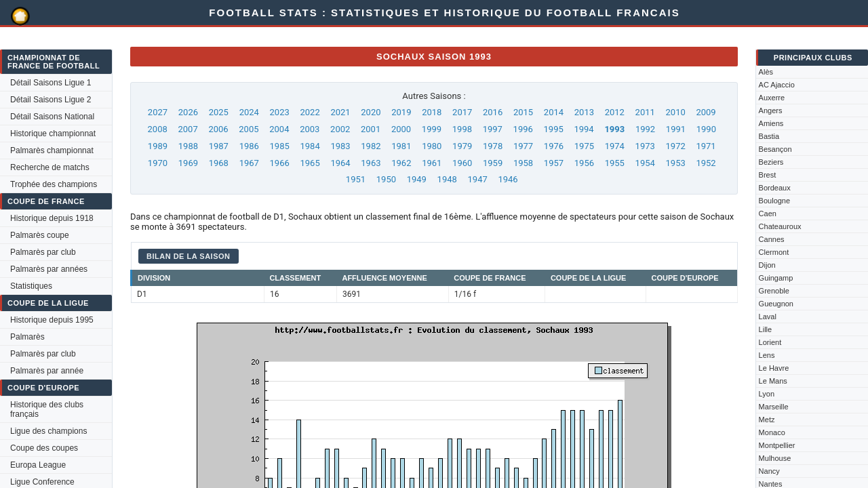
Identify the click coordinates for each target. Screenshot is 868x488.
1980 (432, 146)
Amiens (771, 123)
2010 (676, 112)
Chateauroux (780, 226)
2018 (432, 112)
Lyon (767, 394)
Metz (767, 420)
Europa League (38, 465)
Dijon (767, 265)
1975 (584, 146)
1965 (310, 163)
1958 (523, 163)
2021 (340, 112)
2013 (584, 112)
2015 (523, 112)
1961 (432, 163)
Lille (766, 329)
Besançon (775, 149)
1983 (340, 146)
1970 (158, 163)
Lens (767, 355)
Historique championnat (53, 134)
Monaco (772, 432)
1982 (371, 146)
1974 (615, 146)
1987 (219, 146)
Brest (768, 175)
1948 (447, 179)
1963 (371, 163)
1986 (249, 146)
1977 (523, 146)
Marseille (774, 407)
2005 (249, 129)
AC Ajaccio (777, 85)
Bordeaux (775, 188)
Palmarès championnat (52, 150)
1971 (706, 146)
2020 (371, 112)
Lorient (770, 342)
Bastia (769, 136)
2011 (645, 112)
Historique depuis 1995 (52, 320)
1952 (706, 163)
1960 (462, 163)
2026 (188, 112)
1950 (386, 179)
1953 (676, 163)
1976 (554, 146)
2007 (188, 129)
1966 (280, 163)
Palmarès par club (43, 252)
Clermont (774, 252)
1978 (493, 146)
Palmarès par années (49, 269)
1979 (462, 146)
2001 (371, 129)
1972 (676, 146)
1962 (401, 163)
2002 (340, 129)
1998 (462, 129)
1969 (188, 163)
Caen (768, 213)
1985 (280, 146)
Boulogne (775, 201)
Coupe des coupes (44, 448)
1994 (584, 129)
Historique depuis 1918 (52, 218)
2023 (280, 112)
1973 (645, 146)
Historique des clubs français (47, 409)
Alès (766, 72)
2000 (401, 129)
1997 (493, 129)
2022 (310, 112)
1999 (432, 129)
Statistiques (31, 286)
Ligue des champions (48, 431)
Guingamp (776, 278)
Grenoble (774, 291)
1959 (493, 163)
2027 (158, 112)
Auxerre (772, 98)
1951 (356, 179)
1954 (645, 163)
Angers (771, 110)
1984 (310, 146)
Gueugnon (776, 304)
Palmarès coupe (40, 235)
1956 (584, 163)
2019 (401, 112)
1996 (523, 129)
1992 (645, 129)
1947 (478, 179)
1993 (614, 129)
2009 (706, 112)
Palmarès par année (47, 371)
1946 (508, 179)
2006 (218, 129)
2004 (279, 129)
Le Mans (773, 381)
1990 (706, 129)
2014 (554, 112)
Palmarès (27, 337)
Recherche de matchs (50, 167)
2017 (462, 112)
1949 (417, 179)
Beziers (771, 162)
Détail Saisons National (52, 117)
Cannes (772, 239)
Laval (768, 317)
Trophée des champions (54, 184)
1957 (554, 163)
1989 (158, 146)
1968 (219, 163)
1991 (676, 129)
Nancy (769, 471)
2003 (310, 129)
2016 (493, 112)
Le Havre (774, 368)
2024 (249, 112)
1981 (401, 146)
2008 (158, 129)
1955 (615, 163)
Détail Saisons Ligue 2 (51, 100)
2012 (615, 112)
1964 (340, 163)
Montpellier (777, 445)
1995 (554, 129)
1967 (249, 163)
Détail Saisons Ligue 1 (51, 83)
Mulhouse (775, 458)
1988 (188, 146)
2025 (219, 112)
